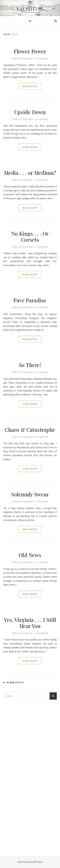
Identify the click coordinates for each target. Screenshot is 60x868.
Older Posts (14, 682)
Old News (30, 555)
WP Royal (38, 862)
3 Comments (41, 633)
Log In (14, 34)
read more (30, 86)
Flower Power (30, 51)
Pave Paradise (30, 300)
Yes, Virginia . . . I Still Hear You (30, 623)
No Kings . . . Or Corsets (30, 236)
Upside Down (30, 112)
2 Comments (41, 119)
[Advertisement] (16, 754)
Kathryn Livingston (22, 58)
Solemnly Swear (30, 494)
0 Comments (41, 58)
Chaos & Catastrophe (30, 430)
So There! (30, 365)
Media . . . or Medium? (30, 173)
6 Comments (42, 372)
